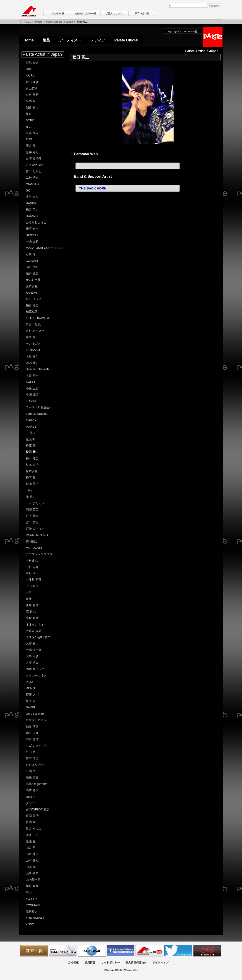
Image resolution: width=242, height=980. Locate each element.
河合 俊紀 (33, 325)
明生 (29, 69)
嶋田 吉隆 (32, 733)
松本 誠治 (32, 465)
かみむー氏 (33, 280)
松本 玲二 (32, 459)
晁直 (29, 114)
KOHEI (30, 382)
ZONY (30, 924)
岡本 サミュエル (37, 669)
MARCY (31, 420)
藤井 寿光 (32, 152)
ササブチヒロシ (36, 720)
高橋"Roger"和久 (37, 784)
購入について (114, 13)
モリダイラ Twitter (178, 951)
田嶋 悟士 (32, 771)
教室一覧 (34, 951)
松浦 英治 (32, 484)
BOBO (30, 120)
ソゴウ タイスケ (37, 746)
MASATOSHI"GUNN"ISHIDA (45, 248)
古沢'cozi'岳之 (35, 165)
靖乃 (29, 892)
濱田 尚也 (32, 197)
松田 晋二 (32, 452)
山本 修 (31, 867)
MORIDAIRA (29, 11)
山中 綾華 (32, 873)
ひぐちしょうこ (36, 222)
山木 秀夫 (32, 854)
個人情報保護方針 (136, 963)
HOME (28, 22)
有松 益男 (32, 95)
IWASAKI (32, 261)
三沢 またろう (35, 503)
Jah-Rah (31, 267)
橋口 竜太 (32, 210)
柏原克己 (32, 312)
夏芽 (29, 599)
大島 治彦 (32, 656)
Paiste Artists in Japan (60, 22)
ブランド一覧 (57, 13)
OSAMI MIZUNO (37, 535)
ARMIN (31, 101)
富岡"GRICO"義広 (38, 809)
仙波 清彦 (32, 727)
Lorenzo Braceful (37, 414)
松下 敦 (31, 478)
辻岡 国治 (32, 816)
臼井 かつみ (34, 829)
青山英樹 (32, 88)
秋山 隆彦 (32, 82)
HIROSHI (32, 235)
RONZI (30, 688)
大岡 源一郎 (34, 650)
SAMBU (31, 707)
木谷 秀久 (32, 356)
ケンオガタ (33, 344)
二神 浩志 (32, 178)
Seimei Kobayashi (38, 369)
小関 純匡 (32, 395)
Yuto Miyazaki (35, 918)
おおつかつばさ (36, 675)
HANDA (31, 203)
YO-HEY (31, 899)
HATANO (32, 216)
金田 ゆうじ (34, 299)
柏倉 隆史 (32, 305)
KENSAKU (33, 350)
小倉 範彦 (32, 618)
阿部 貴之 (32, 63)
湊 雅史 (31, 497)
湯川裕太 (32, 912)
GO (28, 190)
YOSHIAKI (33, 905)
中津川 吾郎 (34, 580)
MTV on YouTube (149, 951)
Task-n (30, 797)
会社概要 (73, 963)
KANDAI (31, 293)
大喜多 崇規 (34, 631)
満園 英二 (32, 509)
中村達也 (32, 561)
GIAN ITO (32, 184)
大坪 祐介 (32, 663)
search (215, 5)
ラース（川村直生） (39, 407)
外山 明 (31, 752)
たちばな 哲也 (35, 765)
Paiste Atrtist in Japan (42, 54)
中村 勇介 (32, 567)
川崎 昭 (31, 337)
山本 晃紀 (32, 860)
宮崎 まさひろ (35, 529)
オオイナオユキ (36, 624)
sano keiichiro (35, 714)
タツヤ (30, 803)
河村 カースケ (35, 331)
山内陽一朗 (33, 880)
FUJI (29, 139)
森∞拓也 (31, 541)
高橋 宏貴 (32, 778)
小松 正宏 (32, 388)
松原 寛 (31, 446)
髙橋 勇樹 (32, 790)
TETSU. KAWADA (38, 318)
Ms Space (207, 951)
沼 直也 (31, 612)
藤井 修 (31, 146)
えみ (29, 127)
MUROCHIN (34, 548)
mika (29, 490)
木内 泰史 (32, 363)
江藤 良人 (32, 133)
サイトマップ (160, 963)
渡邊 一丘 (32, 835)
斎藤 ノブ (32, 695)
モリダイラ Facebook (121, 951)
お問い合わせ (142, 13)
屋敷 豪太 (32, 886)
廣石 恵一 (32, 229)
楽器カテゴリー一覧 (85, 13)
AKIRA (30, 75)
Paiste (39, 22)
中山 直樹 (32, 586)
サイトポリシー (111, 963)
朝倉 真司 (32, 107)
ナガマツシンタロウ (39, 554)
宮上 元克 (32, 516)
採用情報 (90, 963)
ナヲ (29, 593)
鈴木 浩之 (32, 758)
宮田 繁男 (32, 522)
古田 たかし (34, 171)
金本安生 (32, 286)
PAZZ (29, 682)
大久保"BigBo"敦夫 (38, 637)
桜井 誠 (31, 701)
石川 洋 (31, 254)
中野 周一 (32, 573)
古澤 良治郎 (34, 159)
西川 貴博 (32, 605)
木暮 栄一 (32, 375)
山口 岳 (31, 848)
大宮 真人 (32, 643)
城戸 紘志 (32, 273)
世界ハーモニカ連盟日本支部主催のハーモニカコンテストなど (92, 951)
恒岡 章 (31, 822)
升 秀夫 (31, 433)
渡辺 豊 (31, 841)
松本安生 (32, 471)
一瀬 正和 (32, 241)
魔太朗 (30, 439)
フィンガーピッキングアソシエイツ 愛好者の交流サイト (63, 951)
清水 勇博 (32, 739)
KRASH (31, 401)
